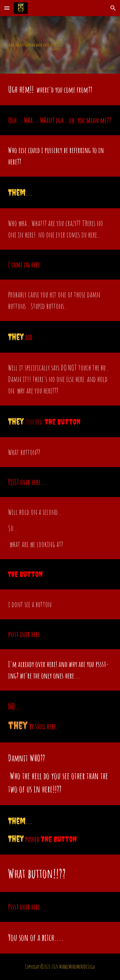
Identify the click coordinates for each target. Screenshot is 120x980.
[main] (60, 45)
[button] (7, 8)
